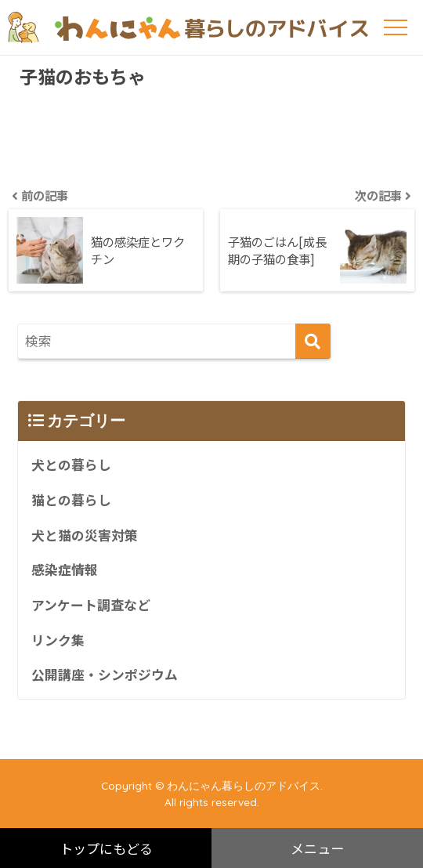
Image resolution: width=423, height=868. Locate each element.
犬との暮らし (71, 465)
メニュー (317, 848)
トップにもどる (106, 848)
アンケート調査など (91, 605)
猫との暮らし (71, 500)
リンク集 (58, 640)
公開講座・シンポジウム (105, 675)
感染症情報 (65, 570)
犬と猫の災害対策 (85, 535)
